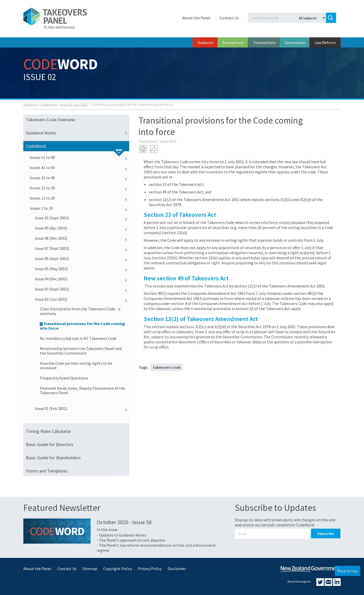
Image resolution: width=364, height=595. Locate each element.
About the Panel (196, 18)
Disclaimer (177, 569)
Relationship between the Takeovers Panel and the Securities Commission (81, 351)
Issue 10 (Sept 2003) (82, 218)
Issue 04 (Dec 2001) (82, 279)
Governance (295, 42)
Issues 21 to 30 (79, 188)
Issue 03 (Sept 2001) (82, 289)
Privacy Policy (150, 569)
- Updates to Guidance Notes (121, 535)
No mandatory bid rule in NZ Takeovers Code (78, 338)
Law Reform (325, 42)
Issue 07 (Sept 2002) (82, 248)
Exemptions (233, 42)
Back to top (348, 571)
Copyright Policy (118, 569)
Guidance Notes (78, 133)
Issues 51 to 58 (79, 157)
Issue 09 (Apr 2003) (82, 228)
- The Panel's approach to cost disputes (131, 540)
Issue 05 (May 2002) (82, 269)
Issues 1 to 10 (79, 208)
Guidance (206, 42)
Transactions (264, 42)
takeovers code (167, 367)
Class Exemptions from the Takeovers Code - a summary (80, 311)
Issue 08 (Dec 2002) (82, 238)
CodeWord (49, 104)
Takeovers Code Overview (51, 120)
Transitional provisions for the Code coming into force (82, 326)
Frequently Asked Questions (64, 378)
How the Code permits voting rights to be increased (76, 365)
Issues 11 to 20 (79, 198)
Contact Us (229, 18)
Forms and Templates (47, 471)
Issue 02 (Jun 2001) (74, 104)
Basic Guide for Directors (50, 444)
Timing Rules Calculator (48, 431)
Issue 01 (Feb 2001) (82, 408)
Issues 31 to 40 (79, 178)
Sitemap (90, 569)
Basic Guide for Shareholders (53, 458)
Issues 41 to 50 (79, 167)
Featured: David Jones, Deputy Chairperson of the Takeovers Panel (82, 390)
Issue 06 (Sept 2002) (82, 258)
